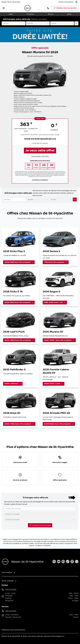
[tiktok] (68, 562)
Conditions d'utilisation (40, 180)
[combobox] (3, 23)
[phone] (48, 8)
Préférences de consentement (13, 630)
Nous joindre (8, 581)
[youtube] (59, 562)
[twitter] (54, 562)
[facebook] (63, 562)
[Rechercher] (77, 2)
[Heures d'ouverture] (66, 2)
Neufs (11, 14)
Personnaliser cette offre (40, 156)
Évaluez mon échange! (40, 525)
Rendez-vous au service (65, 9)
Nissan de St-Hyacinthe (11, 2)
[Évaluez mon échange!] (76, 23)
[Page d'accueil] (5, 562)
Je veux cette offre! (40, 150)
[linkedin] (72, 562)
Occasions (30, 14)
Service (51, 14)
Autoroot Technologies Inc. (54, 636)
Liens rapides (7, 572)
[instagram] (77, 562)
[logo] (28, 8)
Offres (69, 14)
